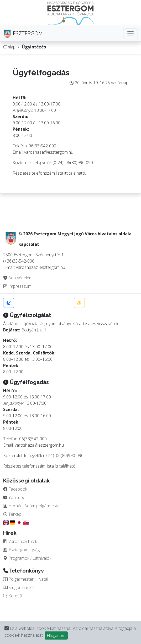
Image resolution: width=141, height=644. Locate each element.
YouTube (14, 497)
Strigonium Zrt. (19, 587)
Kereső (12, 596)
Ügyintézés (34, 47)
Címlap (9, 47)
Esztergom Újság (21, 550)
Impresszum (17, 286)
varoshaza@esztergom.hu (49, 152)
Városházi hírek (20, 541)
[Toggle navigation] (130, 34)
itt (66, 173)
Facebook (15, 489)
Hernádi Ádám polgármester (32, 506)
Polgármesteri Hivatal (26, 579)
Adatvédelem (18, 278)
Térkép (12, 514)
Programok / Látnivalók (27, 558)
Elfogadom (56, 635)
